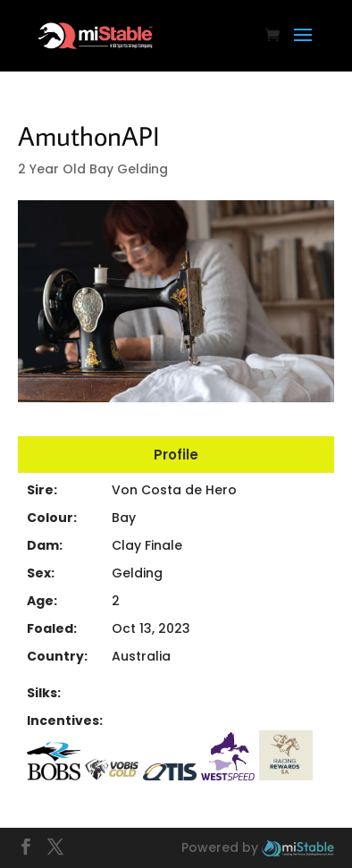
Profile (176, 455)
